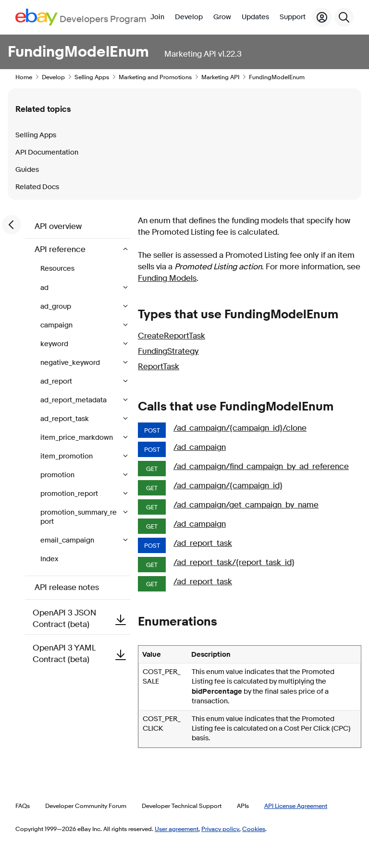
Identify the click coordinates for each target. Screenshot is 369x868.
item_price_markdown (77, 438)
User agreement (177, 829)
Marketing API (220, 77)
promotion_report (70, 494)
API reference (61, 249)
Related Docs (37, 187)
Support (293, 17)
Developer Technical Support (182, 806)
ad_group (56, 307)
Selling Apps (92, 77)
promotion (58, 475)
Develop (189, 17)
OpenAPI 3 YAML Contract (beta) (81, 654)
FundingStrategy (168, 351)
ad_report (57, 381)
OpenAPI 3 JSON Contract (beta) (81, 619)
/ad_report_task (203, 543)
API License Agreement (296, 806)
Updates (255, 17)
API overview (58, 226)
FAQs (23, 806)
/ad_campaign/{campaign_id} (228, 486)
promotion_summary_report (79, 517)
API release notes (67, 587)
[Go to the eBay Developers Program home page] (81, 17)
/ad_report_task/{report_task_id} (234, 562)
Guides (27, 170)
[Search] (344, 17)
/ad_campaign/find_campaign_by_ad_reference (261, 466)
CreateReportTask (172, 336)
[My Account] (322, 17)
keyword (55, 344)
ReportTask (159, 367)
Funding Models (167, 278)
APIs (243, 806)
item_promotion (67, 456)
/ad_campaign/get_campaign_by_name (246, 505)
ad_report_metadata (74, 400)
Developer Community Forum (86, 806)
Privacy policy (220, 829)
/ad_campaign (200, 447)
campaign (57, 325)
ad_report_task (65, 419)
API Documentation (47, 152)
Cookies (254, 829)
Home (24, 77)
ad (45, 288)
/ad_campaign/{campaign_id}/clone (240, 428)
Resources (57, 269)
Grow (222, 17)
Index (49, 559)
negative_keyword (71, 363)
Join (157, 17)
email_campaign (68, 540)
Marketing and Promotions (155, 77)
